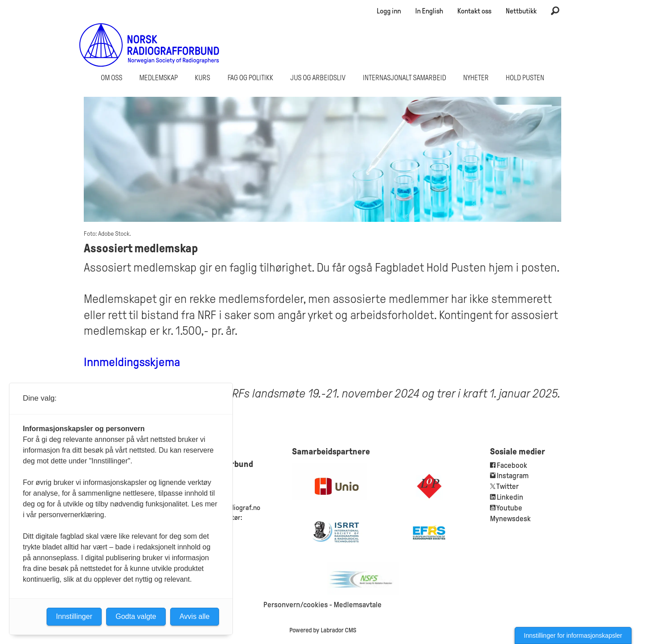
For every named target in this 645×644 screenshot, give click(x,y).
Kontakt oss (474, 11)
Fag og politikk (250, 78)
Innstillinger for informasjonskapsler (573, 635)
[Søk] (555, 11)
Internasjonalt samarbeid (404, 78)
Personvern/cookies (296, 605)
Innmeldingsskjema (132, 362)
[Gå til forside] (149, 45)
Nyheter (476, 78)
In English (429, 11)
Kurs (202, 78)
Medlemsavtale (358, 605)
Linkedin (510, 497)
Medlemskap (159, 78)
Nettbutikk (521, 11)
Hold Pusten (525, 78)
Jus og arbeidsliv (318, 78)
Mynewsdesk (510, 519)
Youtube (509, 508)
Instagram (513, 476)
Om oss (112, 78)
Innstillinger (74, 616)
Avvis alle (195, 616)
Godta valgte (136, 616)
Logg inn (389, 11)
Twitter (507, 486)
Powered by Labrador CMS (323, 630)
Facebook (511, 465)
